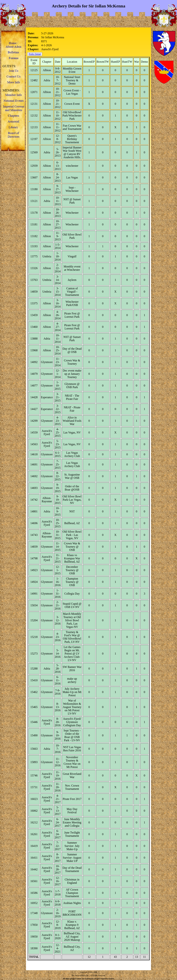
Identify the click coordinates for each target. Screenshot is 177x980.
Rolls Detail (35, 54)
